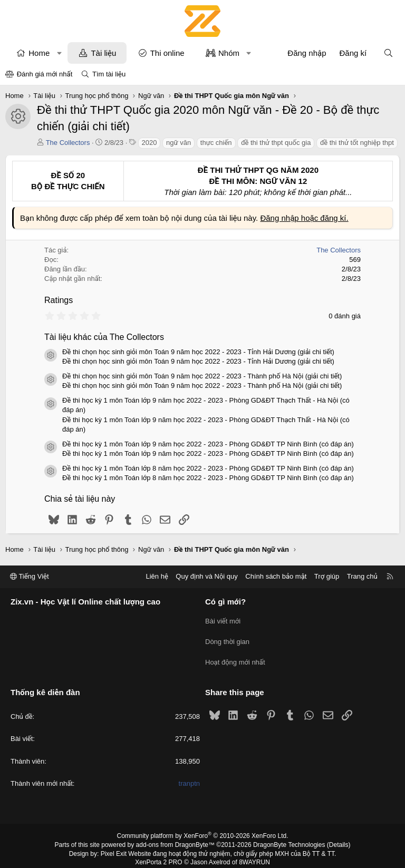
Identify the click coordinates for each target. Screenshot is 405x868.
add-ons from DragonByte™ (175, 838)
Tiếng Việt (30, 576)
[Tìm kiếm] (388, 53)
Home (39, 53)
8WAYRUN (254, 855)
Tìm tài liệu (109, 74)
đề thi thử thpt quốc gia (276, 143)
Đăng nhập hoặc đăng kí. (304, 218)
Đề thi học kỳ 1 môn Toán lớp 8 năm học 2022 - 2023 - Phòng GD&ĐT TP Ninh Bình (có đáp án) (208, 468)
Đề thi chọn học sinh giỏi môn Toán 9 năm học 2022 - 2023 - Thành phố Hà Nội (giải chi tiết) (202, 376)
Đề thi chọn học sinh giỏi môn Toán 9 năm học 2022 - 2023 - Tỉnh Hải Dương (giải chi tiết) (198, 352)
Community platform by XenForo (203, 829)
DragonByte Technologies (289, 838)
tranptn (189, 777)
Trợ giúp (327, 576)
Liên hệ (157, 576)
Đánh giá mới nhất (45, 74)
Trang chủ (362, 576)
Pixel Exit (114, 847)
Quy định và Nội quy (207, 576)
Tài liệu (103, 53)
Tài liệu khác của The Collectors (104, 337)
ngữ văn (179, 143)
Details (339, 838)
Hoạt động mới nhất (235, 657)
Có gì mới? (225, 602)
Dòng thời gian (227, 638)
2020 (150, 143)
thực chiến (216, 143)
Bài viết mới (223, 620)
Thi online (167, 53)
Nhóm (229, 53)
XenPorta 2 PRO (158, 855)
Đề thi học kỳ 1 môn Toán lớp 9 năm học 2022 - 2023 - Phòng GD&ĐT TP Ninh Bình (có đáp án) (208, 444)
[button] (59, 53)
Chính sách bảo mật (276, 576)
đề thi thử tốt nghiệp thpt (357, 143)
